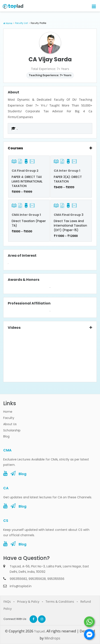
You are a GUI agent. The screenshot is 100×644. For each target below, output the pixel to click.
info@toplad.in (21, 586)
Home (9, 23)
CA (6, 488)
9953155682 (18, 579)
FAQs (7, 602)
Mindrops (52, 638)
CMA (7, 450)
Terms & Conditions (60, 602)
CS (6, 521)
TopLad (39, 631)
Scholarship (12, 430)
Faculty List (21, 23)
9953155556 (56, 579)
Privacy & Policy (28, 602)
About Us (10, 424)
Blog (6, 436)
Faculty (9, 418)
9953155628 (37, 579)
